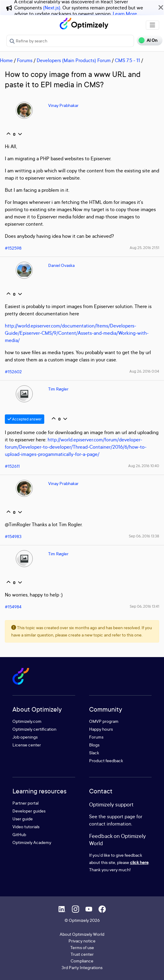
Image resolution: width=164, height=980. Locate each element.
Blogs (94, 745)
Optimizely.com (27, 721)
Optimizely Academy (32, 842)
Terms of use (82, 947)
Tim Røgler (58, 389)
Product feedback (106, 761)
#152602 (13, 372)
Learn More (125, 14)
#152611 (12, 466)
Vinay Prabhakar (63, 105)
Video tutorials (26, 827)
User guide (23, 819)
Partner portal (25, 803)
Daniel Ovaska (61, 265)
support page (121, 816)
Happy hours (101, 729)
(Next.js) (52, 8)
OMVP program (104, 721)
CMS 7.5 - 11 (127, 60)
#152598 (13, 248)
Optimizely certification (34, 729)
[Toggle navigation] (152, 25)
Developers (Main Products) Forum (74, 60)
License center (27, 745)
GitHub (19, 834)
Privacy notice (82, 941)
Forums (25, 60)
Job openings (25, 737)
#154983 (13, 536)
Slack (94, 753)
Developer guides (29, 811)
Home (6, 60)
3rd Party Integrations (82, 967)
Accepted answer (25, 419)
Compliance (82, 961)
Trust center (82, 954)
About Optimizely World (82, 934)
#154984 (13, 607)
